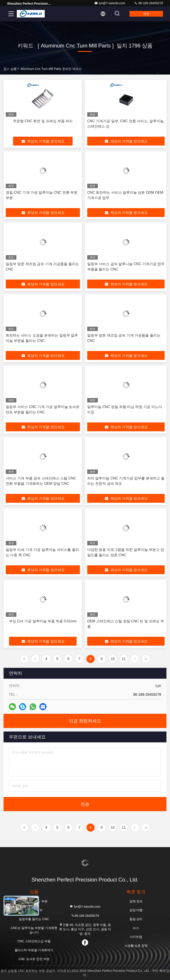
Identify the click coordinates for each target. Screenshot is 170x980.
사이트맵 (136, 937)
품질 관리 (136, 919)
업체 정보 (136, 901)
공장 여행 (136, 910)
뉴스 (136, 928)
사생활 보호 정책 (136, 946)
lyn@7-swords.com (110, 3)
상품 (14, 69)
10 (113, 659)
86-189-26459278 (149, 3)
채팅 (146, 14)
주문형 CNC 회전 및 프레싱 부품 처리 (43, 121)
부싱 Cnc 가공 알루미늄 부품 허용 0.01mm (43, 621)
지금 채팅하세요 (85, 721)
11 (124, 659)
